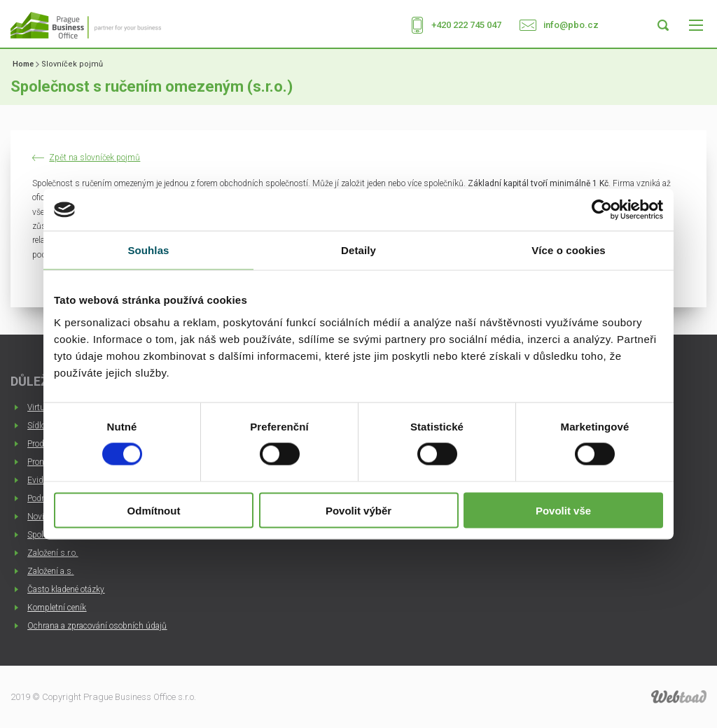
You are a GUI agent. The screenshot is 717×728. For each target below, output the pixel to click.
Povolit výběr (358, 510)
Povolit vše (563, 510)
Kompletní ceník (57, 608)
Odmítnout (154, 510)
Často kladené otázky (66, 589)
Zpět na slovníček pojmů (95, 158)
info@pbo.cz (571, 25)
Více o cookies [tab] (569, 250)
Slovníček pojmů (72, 64)
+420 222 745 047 (466, 25)
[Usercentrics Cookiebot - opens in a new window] (602, 210)
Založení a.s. (50, 571)
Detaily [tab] (358, 250)
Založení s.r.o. (53, 553)
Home (23, 64)
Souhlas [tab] (148, 250)
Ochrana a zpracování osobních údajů (97, 626)
